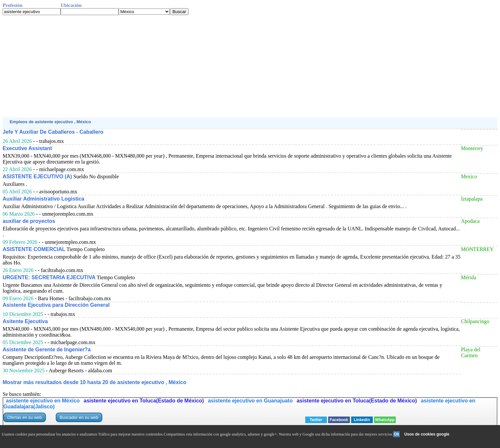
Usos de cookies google (427, 434)
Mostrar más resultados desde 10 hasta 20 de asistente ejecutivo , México (94, 382)
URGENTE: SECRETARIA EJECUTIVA (49, 277)
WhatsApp (385, 420)
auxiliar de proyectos (29, 221)
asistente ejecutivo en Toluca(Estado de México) (144, 401)
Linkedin (362, 420)
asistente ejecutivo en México (43, 401)
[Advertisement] (199, 66)
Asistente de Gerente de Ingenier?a (47, 350)
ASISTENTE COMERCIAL (34, 249)
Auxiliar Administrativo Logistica (43, 199)
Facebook (339, 420)
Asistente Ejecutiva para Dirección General (56, 305)
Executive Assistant (27, 148)
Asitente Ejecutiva (25, 321)
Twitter (316, 420)
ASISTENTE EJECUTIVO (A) (37, 176)
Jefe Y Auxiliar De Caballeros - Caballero (53, 132)
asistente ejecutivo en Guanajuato (250, 401)
